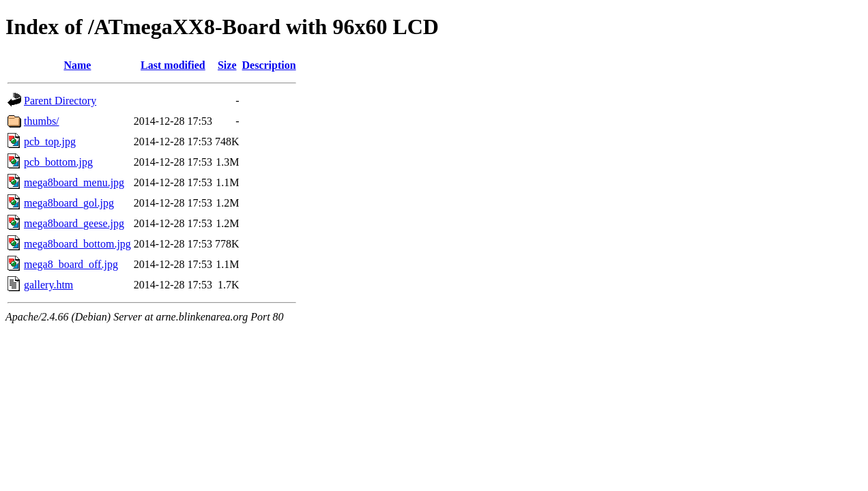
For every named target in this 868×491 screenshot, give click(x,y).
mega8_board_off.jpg (71, 264)
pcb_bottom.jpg (58, 162)
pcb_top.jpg (50, 142)
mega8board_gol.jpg (69, 203)
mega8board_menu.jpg (74, 182)
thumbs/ (42, 121)
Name (77, 65)
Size (227, 65)
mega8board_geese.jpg (74, 223)
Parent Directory (60, 101)
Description (269, 65)
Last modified (173, 65)
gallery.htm (48, 285)
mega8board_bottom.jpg (77, 244)
